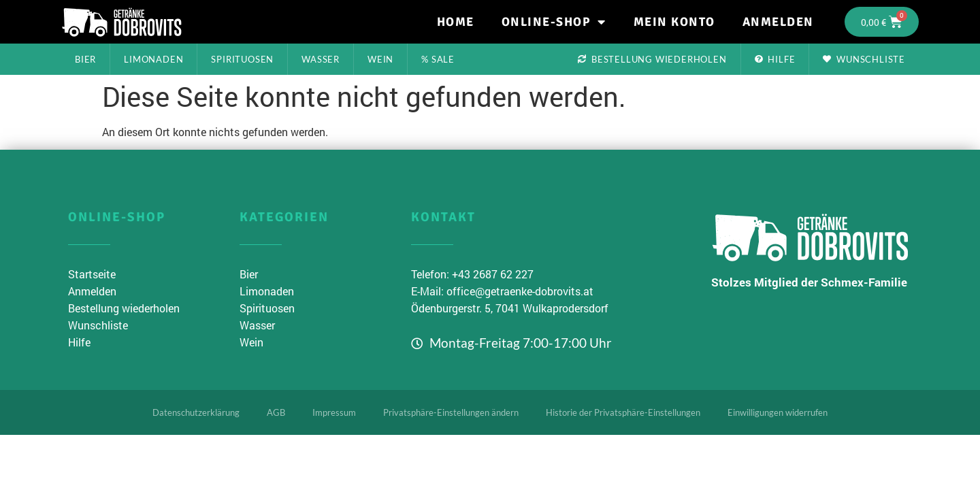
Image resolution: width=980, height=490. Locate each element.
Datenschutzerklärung (196, 412)
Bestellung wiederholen (652, 59)
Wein (380, 59)
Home (456, 22)
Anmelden (778, 22)
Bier (85, 59)
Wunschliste (864, 59)
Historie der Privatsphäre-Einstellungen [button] (623, 412)
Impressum (334, 412)
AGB (276, 412)
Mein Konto (674, 22)
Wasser (321, 59)
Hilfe (775, 59)
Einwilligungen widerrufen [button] (778, 412)
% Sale (438, 59)
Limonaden (153, 59)
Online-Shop (554, 22)
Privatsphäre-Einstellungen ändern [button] (451, 412)
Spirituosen (242, 59)
